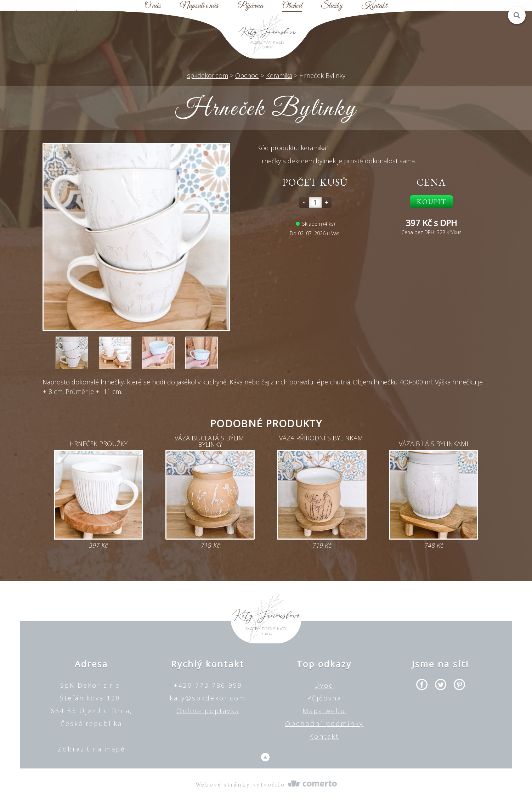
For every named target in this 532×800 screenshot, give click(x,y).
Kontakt (374, 6)
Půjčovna (250, 6)
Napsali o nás (199, 6)
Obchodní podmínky (324, 723)
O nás (153, 6)
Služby (332, 6)
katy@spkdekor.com (208, 698)
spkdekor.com (208, 75)
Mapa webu (324, 711)
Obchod (292, 6)
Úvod (324, 685)
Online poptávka (208, 711)
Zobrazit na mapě (92, 749)
